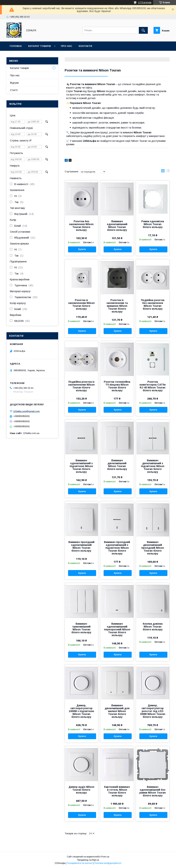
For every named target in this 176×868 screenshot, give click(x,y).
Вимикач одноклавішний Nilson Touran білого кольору (117, 226)
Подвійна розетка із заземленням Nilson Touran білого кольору (81, 386)
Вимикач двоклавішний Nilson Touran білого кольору (117, 465)
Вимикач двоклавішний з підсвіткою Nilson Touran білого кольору (153, 466)
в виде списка (168, 172)
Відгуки (14, 83)
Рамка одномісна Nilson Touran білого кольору (153, 224)
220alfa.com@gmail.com (26, 411)
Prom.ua (105, 857)
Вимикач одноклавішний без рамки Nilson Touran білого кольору (153, 791)
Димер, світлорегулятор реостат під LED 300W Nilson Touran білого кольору (153, 711)
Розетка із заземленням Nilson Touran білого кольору (81, 304)
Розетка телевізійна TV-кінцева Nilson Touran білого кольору (117, 386)
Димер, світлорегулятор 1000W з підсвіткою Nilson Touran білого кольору (81, 711)
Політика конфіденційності (108, 863)
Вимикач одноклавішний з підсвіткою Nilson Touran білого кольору (81, 466)
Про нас (67, 46)
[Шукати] (143, 30)
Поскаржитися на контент (80, 863)
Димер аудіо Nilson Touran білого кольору (81, 790)
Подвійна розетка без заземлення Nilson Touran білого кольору (153, 304)
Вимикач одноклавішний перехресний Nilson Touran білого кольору (117, 629)
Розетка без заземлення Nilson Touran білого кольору (81, 226)
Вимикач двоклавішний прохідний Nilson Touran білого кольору (153, 548)
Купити (82, 249)
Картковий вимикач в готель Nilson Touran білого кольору (117, 791)
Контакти (85, 46)
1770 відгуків (145, 3)
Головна (16, 46)
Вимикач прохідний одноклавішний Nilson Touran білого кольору (81, 546)
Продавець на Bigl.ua (88, 860)
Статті (14, 90)
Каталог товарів (40, 46)
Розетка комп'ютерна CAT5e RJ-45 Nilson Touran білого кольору (153, 386)
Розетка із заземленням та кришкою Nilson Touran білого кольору (117, 306)
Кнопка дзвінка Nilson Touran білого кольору (153, 627)
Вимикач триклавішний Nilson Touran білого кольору (81, 628)
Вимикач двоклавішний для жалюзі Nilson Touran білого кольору (117, 711)
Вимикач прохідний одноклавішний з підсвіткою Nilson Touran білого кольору (117, 548)
